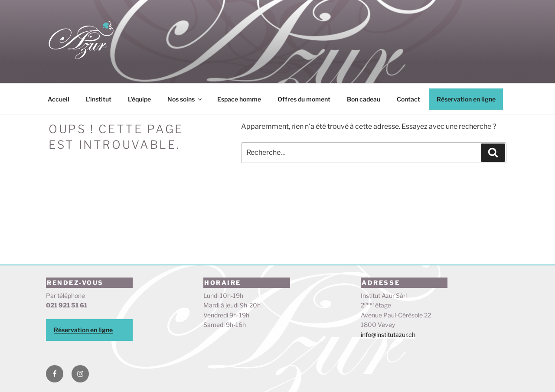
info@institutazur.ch (388, 335)
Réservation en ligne (466, 99)
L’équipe (139, 99)
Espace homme (239, 99)
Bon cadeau (364, 99)
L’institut (99, 99)
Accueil (59, 99)
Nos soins (185, 99)
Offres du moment (304, 99)
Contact (408, 99)
